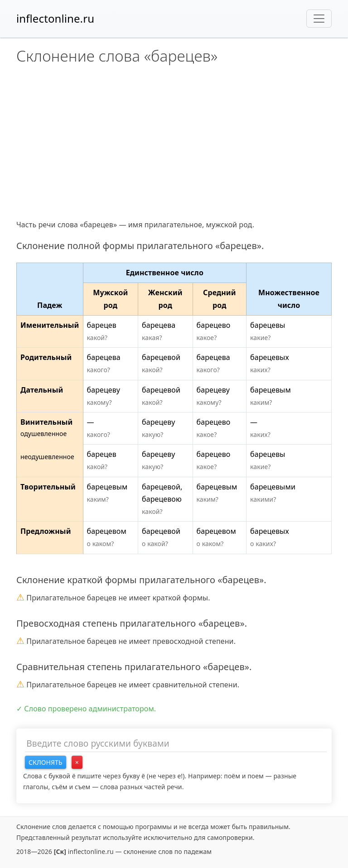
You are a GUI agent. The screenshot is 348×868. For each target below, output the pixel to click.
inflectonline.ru (55, 18)
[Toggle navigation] (319, 19)
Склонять (46, 762)
